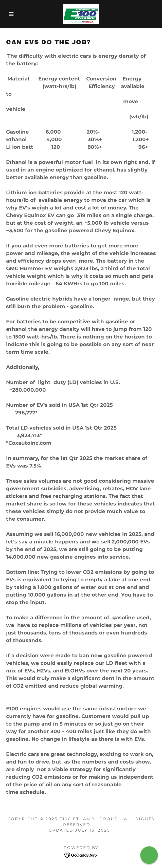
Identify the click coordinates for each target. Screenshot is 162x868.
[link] (81, 14)
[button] (11, 14)
